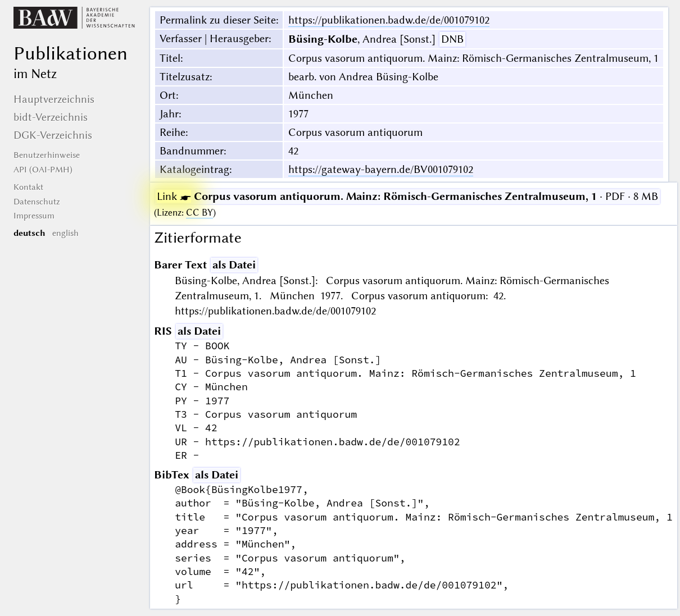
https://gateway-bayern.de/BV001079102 (381, 169)
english (65, 233)
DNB (452, 39)
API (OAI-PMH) (43, 170)
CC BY (200, 213)
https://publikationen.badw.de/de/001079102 (389, 20)
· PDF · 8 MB (407, 196)
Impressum (34, 216)
